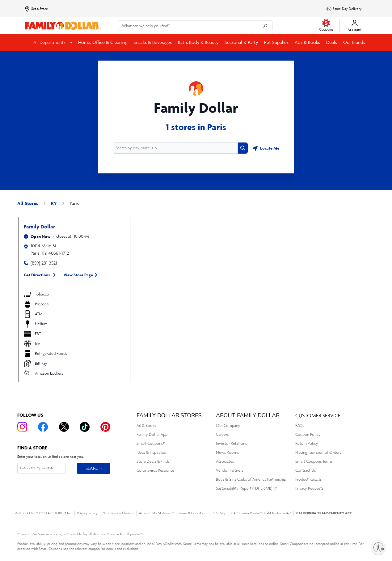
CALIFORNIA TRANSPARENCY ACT (324, 513)
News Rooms (227, 452)
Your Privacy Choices (118, 513)
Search (94, 468)
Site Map (219, 513)
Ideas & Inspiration (152, 452)
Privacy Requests (309, 488)
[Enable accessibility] (378, 547)
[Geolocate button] (266, 148)
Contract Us (306, 470)
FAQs (300, 425)
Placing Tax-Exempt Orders (318, 452)
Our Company (228, 425)
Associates (225, 461)
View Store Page (78, 275)
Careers (222, 434)
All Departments (50, 42)
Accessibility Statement (156, 513)
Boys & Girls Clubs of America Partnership (251, 479)
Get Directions (37, 275)
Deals (332, 42)
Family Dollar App (152, 434)
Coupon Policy (308, 434)
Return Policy (307, 443)
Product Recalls (308, 479)
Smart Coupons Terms (314, 461)
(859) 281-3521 (44, 263)
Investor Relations (231, 443)
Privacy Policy (87, 513)
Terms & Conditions (193, 513)
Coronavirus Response (155, 470)
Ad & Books (146, 425)
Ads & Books (307, 42)
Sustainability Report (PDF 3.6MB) (244, 488)
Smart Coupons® (151, 443)
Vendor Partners (230, 470)
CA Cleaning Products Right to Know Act (261, 513)
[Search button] (243, 148)
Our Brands (354, 42)
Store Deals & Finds (153, 461)
